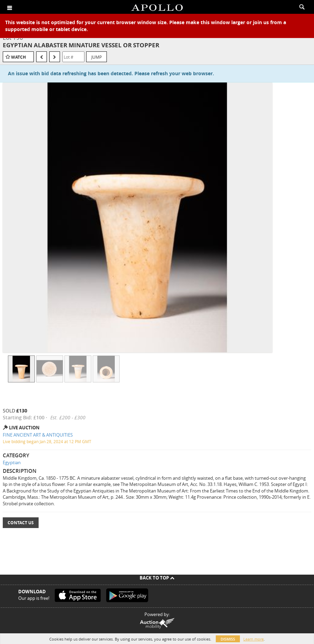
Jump (97, 57)
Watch (18, 57)
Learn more (254, 639)
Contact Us (21, 523)
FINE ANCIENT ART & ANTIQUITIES (38, 435)
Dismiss (228, 639)
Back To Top (157, 578)
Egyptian (12, 462)
